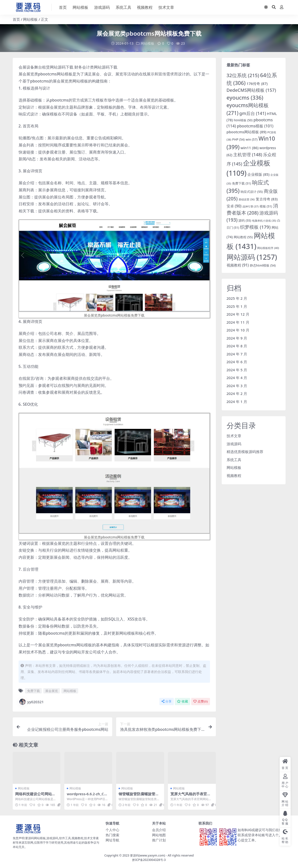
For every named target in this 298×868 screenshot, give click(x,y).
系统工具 (234, 459)
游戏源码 (234, 444)
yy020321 (31, 702)
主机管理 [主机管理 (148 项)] (248, 154)
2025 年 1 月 (237, 306)
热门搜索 (112, 835)
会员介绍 (159, 830)
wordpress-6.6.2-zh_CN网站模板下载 (87, 796)
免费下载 (33, 691)
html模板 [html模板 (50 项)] (243, 120)
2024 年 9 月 (237, 338)
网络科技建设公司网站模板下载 (35, 796)
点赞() (200, 701)
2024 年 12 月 (238, 314)
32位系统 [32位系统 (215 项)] (243, 75)
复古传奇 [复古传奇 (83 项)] (267, 199)
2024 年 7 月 (237, 354)
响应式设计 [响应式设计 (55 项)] (252, 191)
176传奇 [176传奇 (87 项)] (257, 83)
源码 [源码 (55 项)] (245, 220)
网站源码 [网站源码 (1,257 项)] (252, 257)
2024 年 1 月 (237, 401)
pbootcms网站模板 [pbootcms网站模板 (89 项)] (247, 132)
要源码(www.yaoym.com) (148, 855)
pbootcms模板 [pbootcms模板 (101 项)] (255, 126)
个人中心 (112, 830)
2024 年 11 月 (238, 322)
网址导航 (112, 840)
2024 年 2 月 (237, 393)
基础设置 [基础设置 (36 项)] (247, 199)
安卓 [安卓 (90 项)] (234, 206)
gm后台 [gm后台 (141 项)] (253, 113)
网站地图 (159, 835)
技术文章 (234, 436)
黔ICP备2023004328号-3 (149, 860)
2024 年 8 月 (237, 346)
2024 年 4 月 (237, 378)
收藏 (182, 701)
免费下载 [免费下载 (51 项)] (241, 183)
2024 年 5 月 (237, 370)
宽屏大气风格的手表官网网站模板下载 (191, 796)
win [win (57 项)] (252, 139)
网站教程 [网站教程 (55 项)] (243, 237)
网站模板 (30, 19)
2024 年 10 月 (238, 330)
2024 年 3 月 (237, 385)
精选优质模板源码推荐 (245, 452)
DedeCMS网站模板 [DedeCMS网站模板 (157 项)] (251, 90)
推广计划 (159, 840)
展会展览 (52, 691)
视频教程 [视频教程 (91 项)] (238, 265)
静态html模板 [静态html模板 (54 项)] (263, 265)
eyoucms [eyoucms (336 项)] (245, 97)
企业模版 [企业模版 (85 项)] (258, 174)
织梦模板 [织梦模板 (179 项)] (255, 227)
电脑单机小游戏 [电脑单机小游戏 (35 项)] (264, 221)
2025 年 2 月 (237, 298)
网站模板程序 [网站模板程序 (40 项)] (268, 248)
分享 (167, 701)
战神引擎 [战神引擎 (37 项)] (251, 206)
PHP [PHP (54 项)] (238, 139)
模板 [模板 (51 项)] (266, 206)
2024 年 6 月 (237, 362)
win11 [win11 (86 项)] (250, 147)
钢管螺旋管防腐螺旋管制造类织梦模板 (139, 796)
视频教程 (234, 475)
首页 (16, 19)
